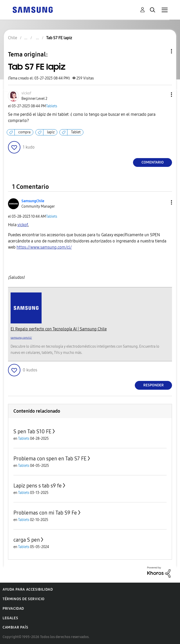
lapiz (51, 132)
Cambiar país (15, 627)
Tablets (52, 106)
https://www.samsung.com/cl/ (44, 247)
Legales (10, 618)
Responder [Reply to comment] (154, 385)
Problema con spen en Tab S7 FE (50, 459)
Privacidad (13, 609)
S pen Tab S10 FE (32, 431)
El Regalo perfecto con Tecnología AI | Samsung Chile (59, 329)
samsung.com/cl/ (21, 338)
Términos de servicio (24, 599)
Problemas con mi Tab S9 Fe (45, 513)
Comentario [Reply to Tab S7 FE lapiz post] (153, 162)
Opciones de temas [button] (163, 51)
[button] (163, 95)
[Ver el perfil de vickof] (26, 93)
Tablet (76, 132)
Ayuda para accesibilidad (28, 589)
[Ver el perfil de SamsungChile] (33, 201)
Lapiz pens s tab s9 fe (38, 486)
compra (24, 132)
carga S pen (27, 540)
